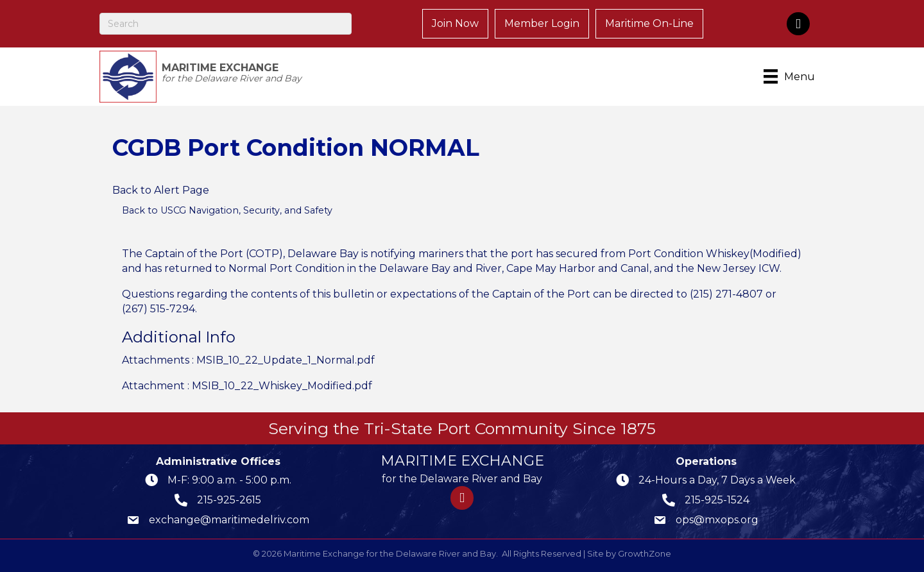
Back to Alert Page (161, 190)
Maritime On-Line (649, 23)
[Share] (136, 232)
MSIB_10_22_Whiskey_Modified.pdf (282, 386)
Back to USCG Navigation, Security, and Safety (227, 210)
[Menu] (791, 76)
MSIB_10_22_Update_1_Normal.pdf (286, 360)
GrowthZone (645, 553)
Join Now (455, 23)
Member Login (542, 23)
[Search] (226, 24)
